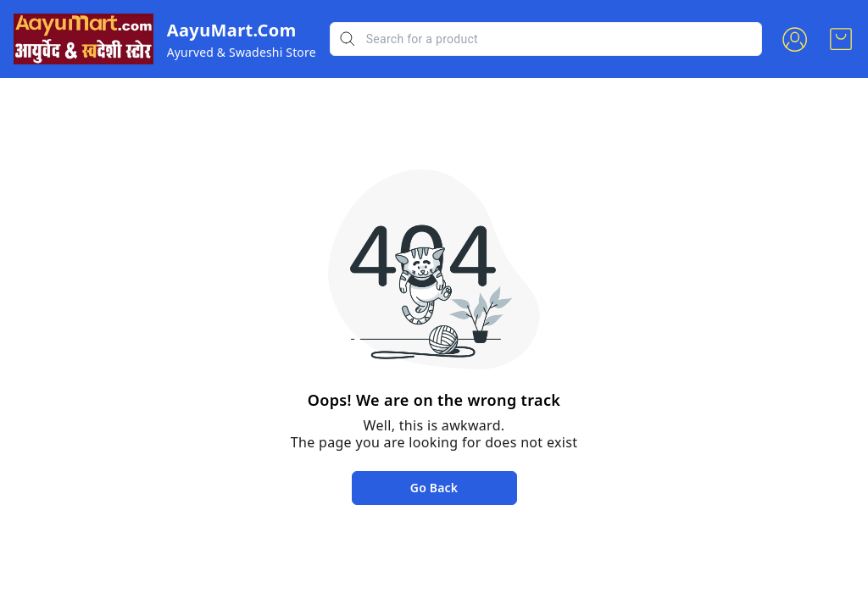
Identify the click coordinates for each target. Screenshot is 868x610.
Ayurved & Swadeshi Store (242, 52)
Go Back (434, 488)
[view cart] (841, 39)
